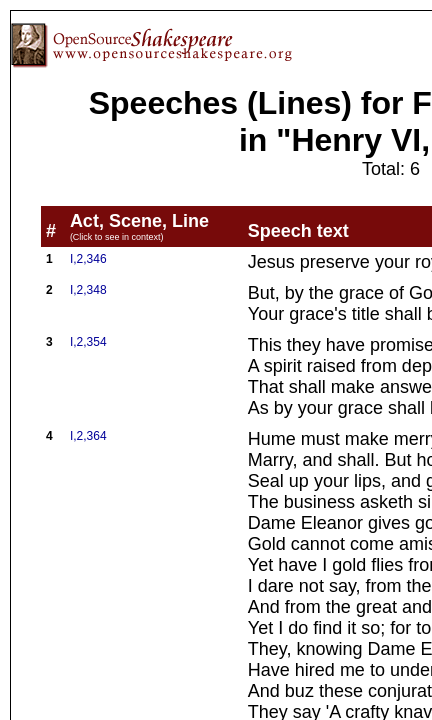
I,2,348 (88, 290)
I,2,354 (88, 342)
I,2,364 (88, 436)
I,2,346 (88, 259)
